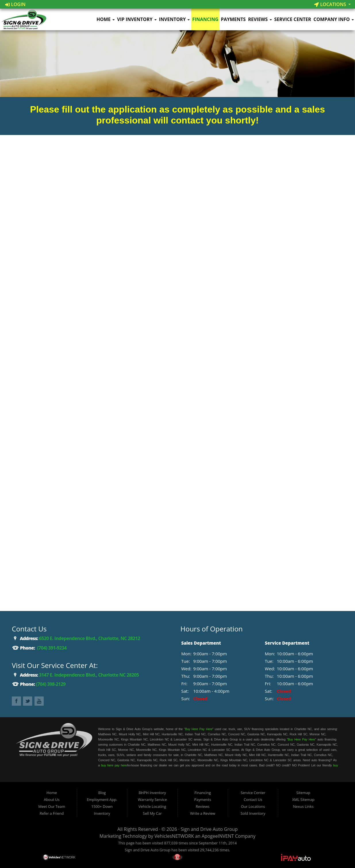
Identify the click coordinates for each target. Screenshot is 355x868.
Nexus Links (303, 806)
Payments (233, 19)
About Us (52, 800)
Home (106, 19)
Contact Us (253, 800)
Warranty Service (152, 800)
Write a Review (203, 813)
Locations (331, 4)
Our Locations (253, 806)
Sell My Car (152, 813)
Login (15, 4)
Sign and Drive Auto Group (209, 829)
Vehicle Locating (152, 806)
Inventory (174, 19)
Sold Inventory (253, 813)
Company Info (334, 19)
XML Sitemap (303, 800)
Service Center (293, 19)
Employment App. (102, 800)
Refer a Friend (52, 813)
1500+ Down (102, 806)
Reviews (260, 19)
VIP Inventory (137, 19)
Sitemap (303, 793)
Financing (205, 19)
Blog (102, 793)
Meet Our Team (52, 806)
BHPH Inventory (152, 793)
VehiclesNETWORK (174, 836)
